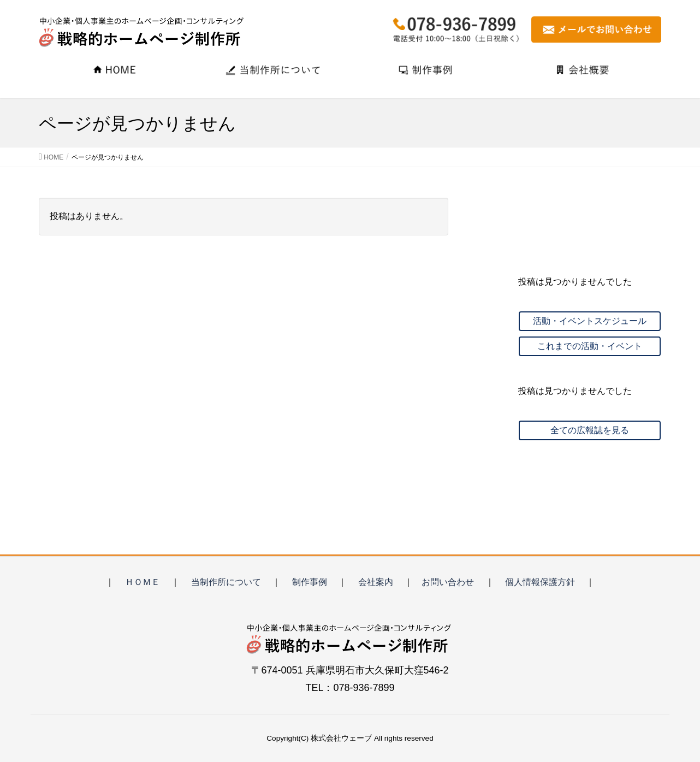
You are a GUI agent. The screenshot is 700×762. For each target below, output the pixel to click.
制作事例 (310, 582)
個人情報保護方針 (540, 582)
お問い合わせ (448, 582)
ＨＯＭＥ (143, 582)
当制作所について (226, 582)
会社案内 (376, 582)
